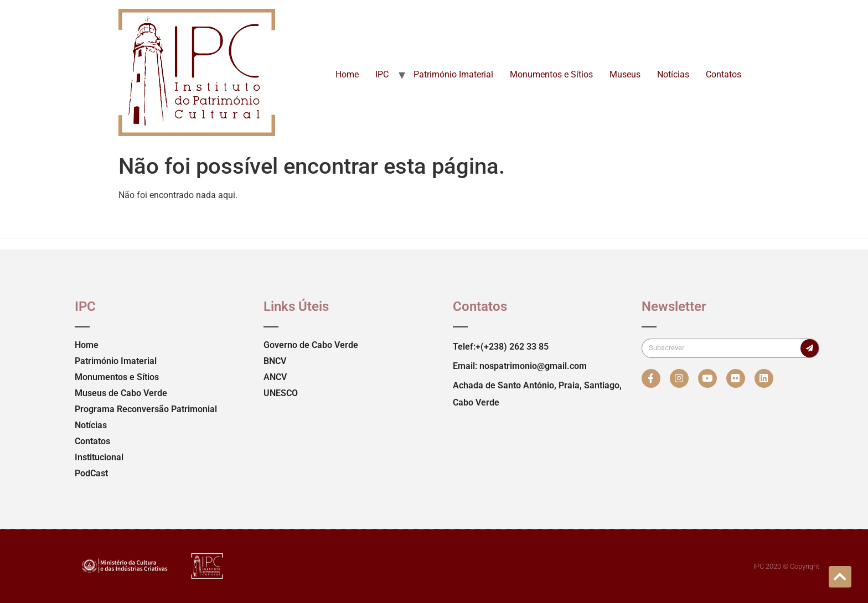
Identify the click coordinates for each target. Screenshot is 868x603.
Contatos (724, 74)
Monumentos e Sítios (551, 74)
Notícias (673, 74)
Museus (625, 74)
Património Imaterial (453, 74)
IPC (382, 74)
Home (347, 74)
